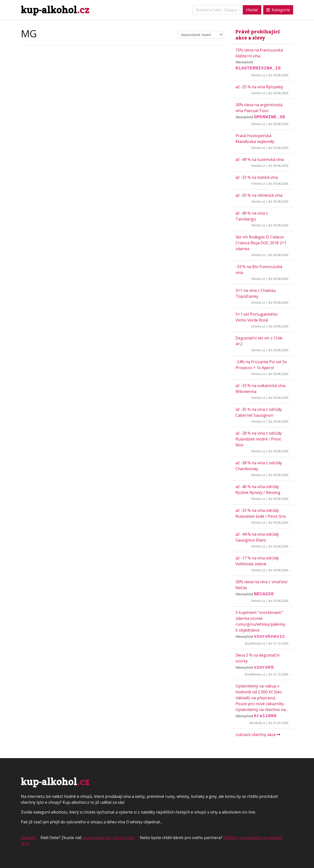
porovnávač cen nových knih (109, 838)
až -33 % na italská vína (257, 177)
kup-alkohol (55, 10)
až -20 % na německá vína (259, 195)
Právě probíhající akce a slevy (258, 35)
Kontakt (28, 838)
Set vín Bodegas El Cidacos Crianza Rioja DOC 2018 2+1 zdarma (261, 243)
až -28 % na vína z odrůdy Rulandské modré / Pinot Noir (259, 439)
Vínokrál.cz (257, 723)
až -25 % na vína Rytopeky (259, 87)
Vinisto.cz (258, 75)
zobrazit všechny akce (258, 735)
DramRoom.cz (255, 643)
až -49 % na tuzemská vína (260, 159)
